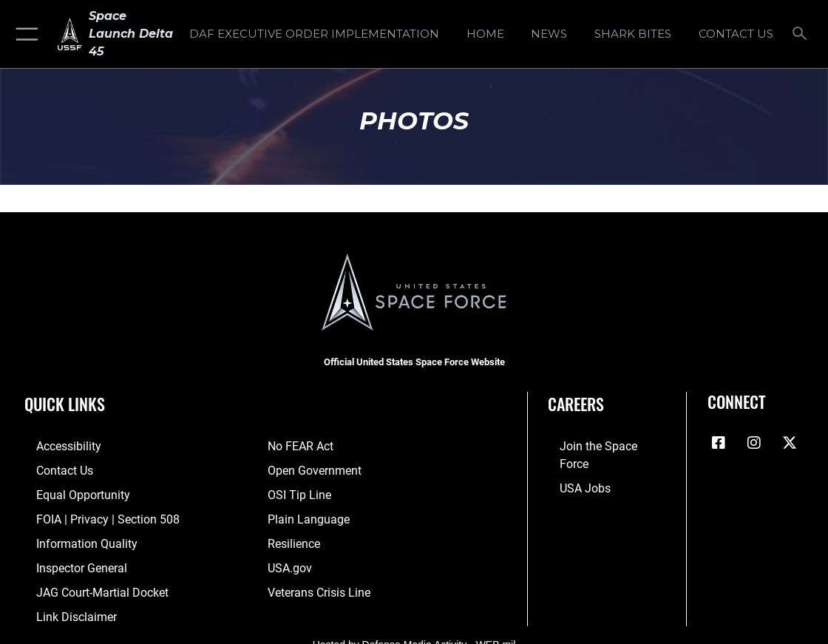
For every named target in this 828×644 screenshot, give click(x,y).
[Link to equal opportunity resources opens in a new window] (68, 492)
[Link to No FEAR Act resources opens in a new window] (300, 446)
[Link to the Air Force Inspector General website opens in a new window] (68, 560)
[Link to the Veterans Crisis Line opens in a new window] (318, 584)
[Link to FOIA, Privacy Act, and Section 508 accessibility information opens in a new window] (92, 515)
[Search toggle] (802, 34)
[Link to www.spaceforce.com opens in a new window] (600, 446)
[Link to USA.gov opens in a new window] (289, 560)
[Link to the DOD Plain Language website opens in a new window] (305, 515)
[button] (24, 34)
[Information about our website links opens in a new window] (63, 607)
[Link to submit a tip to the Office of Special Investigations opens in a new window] (297, 492)
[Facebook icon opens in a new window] (719, 443)
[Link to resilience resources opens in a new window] (293, 538)
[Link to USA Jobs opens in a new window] (572, 469)
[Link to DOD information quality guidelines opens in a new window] (72, 538)
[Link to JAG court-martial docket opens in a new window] (88, 584)
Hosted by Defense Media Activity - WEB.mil (414, 634)
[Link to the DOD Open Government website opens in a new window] (312, 469)
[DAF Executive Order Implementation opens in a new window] (314, 34)
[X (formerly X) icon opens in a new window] (790, 443)
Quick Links (65, 404)
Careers (576, 404)
